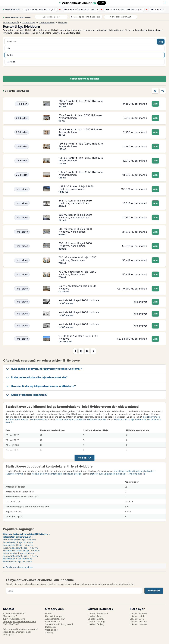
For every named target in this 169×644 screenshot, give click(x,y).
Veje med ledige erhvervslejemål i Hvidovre (25, 534)
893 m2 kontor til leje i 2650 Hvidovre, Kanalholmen (75, 245)
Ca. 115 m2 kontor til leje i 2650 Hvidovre (77, 287)
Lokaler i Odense (96, 619)
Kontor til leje (29, 22)
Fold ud (82, 458)
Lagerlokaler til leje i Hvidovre (18, 545)
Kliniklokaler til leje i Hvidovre (18, 559)
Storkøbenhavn (47, 22)
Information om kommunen (17, 537)
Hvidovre (63, 22)
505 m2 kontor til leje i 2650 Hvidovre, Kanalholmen (75, 230)
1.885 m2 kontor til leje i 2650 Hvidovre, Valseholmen (76, 188)
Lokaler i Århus (95, 616)
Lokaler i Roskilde (139, 622)
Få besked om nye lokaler (85, 79)
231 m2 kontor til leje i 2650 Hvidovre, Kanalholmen (81, 102)
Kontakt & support (54, 616)
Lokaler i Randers (138, 613)
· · (39, 9)
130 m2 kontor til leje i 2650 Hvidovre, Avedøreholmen (81, 145)
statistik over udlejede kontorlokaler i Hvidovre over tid (118, 474)
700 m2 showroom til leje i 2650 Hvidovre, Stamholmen (77, 259)
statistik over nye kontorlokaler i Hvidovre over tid (81, 419)
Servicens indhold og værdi (59, 624)
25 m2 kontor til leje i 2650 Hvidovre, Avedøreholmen (80, 131)
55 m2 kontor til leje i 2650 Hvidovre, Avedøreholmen (80, 117)
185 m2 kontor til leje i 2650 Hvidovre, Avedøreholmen (81, 173)
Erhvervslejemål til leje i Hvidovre (19, 540)
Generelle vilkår (53, 622)
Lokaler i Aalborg (96, 622)
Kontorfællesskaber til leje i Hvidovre (21, 551)
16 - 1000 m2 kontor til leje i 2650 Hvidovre (78, 337)
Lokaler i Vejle (137, 619)
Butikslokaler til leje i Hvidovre (18, 542)
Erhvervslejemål (11, 22)
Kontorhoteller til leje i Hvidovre (19, 553)
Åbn (156, 104)
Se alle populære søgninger (20, 567)
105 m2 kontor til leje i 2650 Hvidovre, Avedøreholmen (81, 159)
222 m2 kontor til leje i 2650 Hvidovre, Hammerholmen (75, 216)
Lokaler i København (98, 613)
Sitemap (49, 632)
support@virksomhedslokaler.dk (19, 622)
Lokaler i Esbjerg (96, 624)
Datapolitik (51, 627)
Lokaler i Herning (138, 624)
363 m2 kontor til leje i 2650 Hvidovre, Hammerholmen (75, 202)
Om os (48, 613)
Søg (161, 41)
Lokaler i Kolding (138, 616)
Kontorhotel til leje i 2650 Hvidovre (79, 300)
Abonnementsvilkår (55, 619)
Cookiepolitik (52, 630)
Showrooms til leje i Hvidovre (17, 561)
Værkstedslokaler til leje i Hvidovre (20, 548)
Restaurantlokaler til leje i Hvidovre (20, 556)
